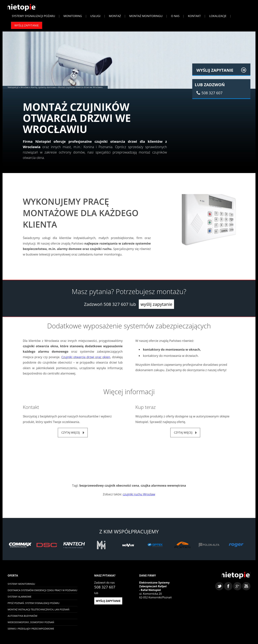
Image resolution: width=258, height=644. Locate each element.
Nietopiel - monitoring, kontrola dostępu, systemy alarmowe (235, 579)
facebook (228, 590)
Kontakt (194, 18)
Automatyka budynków (22, 618)
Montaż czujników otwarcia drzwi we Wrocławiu (80, 89)
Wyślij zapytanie (26, 27)
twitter (219, 590)
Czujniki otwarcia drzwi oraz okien (86, 359)
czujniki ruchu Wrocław (139, 496)
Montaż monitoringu (146, 18)
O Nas (175, 18)
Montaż (115, 18)
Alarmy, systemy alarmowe (43, 89)
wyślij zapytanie (156, 306)
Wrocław (24, 89)
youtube (246, 590)
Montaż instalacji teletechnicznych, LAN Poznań (38, 612)
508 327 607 (116, 306)
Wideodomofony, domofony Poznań (31, 624)
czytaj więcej (71, 434)
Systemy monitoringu (21, 586)
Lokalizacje (218, 18)
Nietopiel (23, 9)
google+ (237, 590)
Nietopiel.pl (13, 89)
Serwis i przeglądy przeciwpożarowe (31, 631)
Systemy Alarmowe (19, 599)
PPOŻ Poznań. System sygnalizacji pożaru (33, 605)
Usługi (95, 18)
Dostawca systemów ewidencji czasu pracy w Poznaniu (42, 592)
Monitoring (73, 18)
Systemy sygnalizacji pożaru (33, 18)
